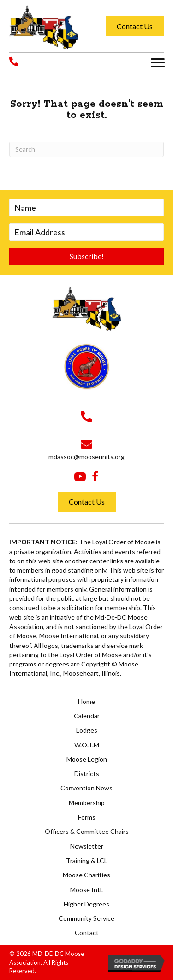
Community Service (86, 918)
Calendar (87, 716)
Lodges (87, 730)
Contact (87, 933)
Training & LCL (87, 860)
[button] (158, 63)
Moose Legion (87, 759)
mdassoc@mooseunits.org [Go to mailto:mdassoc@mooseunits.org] (86, 457)
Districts (87, 774)
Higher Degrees (86, 904)
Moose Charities (86, 875)
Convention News (86, 788)
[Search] (86, 149)
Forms (87, 817)
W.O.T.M (87, 745)
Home (86, 701)
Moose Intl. (86, 890)
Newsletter (87, 846)
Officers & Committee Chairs (87, 831)
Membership (87, 803)
